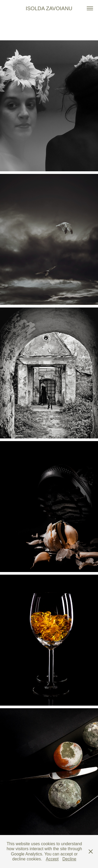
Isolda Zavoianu (49, 8)
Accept (52, 859)
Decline (69, 859)
